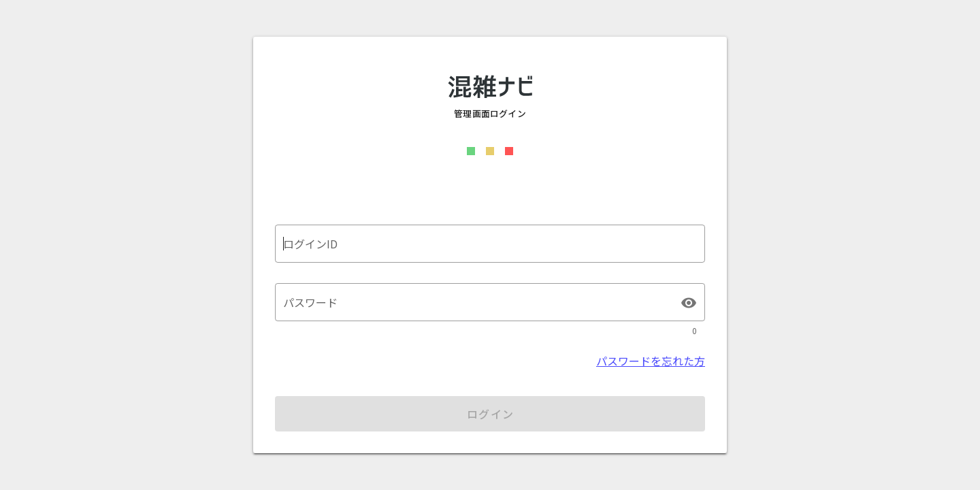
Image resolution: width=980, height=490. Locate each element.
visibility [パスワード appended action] (689, 303)
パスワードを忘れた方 (651, 361)
